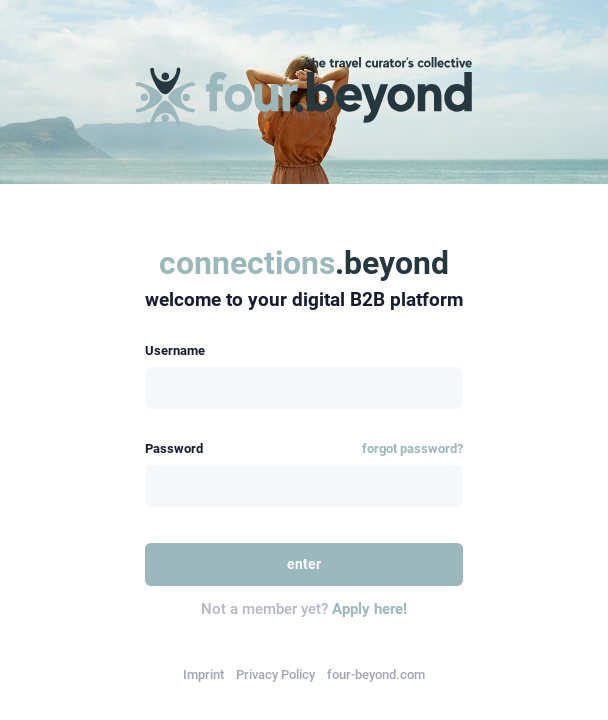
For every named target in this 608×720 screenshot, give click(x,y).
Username (175, 350)
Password (174, 448)
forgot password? (412, 448)
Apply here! (369, 609)
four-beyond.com (376, 674)
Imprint (203, 674)
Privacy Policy (275, 674)
